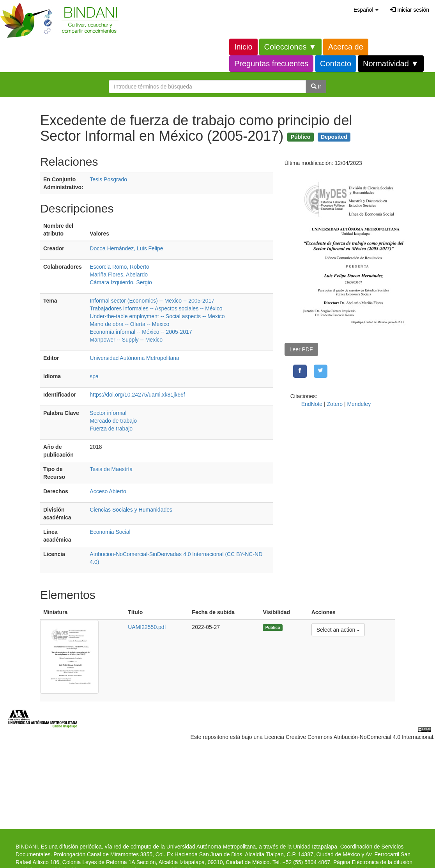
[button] (366, 10)
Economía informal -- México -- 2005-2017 (141, 332)
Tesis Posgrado (108, 179)
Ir (316, 87)
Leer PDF (301, 349)
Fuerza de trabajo (111, 429)
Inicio (243, 47)
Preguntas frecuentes (271, 64)
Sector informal (108, 413)
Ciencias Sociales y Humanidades (131, 510)
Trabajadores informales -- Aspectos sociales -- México (156, 308)
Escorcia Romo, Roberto (119, 267)
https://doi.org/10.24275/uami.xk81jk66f (137, 395)
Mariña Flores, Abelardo (119, 275)
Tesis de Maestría (111, 469)
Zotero (335, 404)
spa (94, 376)
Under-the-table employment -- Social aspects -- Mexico (157, 316)
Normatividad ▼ (391, 64)
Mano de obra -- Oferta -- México (129, 324)
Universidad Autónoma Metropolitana (134, 358)
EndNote (312, 404)
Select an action (338, 629)
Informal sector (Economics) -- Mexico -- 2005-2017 (152, 301)
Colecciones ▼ (290, 47)
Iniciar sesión (410, 10)
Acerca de (346, 47)
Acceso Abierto (108, 491)
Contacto (336, 64)
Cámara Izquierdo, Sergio (121, 282)
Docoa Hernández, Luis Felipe (126, 248)
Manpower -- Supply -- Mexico (126, 340)
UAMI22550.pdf (147, 627)
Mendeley (359, 404)
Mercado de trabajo (113, 421)
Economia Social (110, 532)
